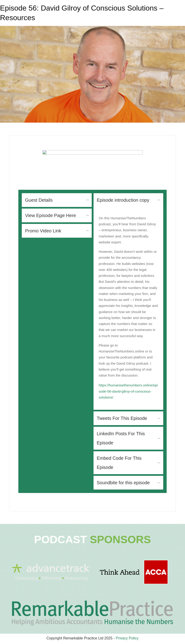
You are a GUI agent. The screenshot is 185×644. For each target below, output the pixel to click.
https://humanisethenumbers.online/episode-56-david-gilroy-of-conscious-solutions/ (128, 391)
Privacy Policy (127, 638)
